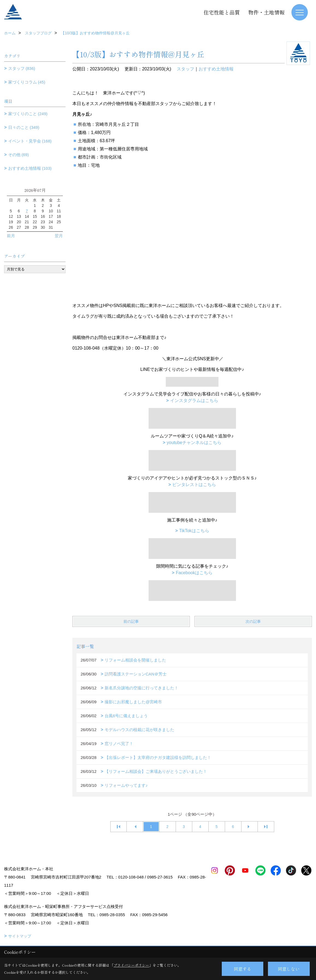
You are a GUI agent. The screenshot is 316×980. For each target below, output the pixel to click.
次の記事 (253, 621)
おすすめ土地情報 (216, 69)
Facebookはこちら (194, 573)
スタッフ (185, 69)
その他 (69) (19, 155)
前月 (11, 236)
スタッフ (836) (22, 68)
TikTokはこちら (194, 531)
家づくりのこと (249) (28, 114)
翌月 (59, 236)
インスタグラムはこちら (194, 400)
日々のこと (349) (24, 127)
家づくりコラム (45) (27, 82)
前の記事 (131, 621)
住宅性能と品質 (222, 12)
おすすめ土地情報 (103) (30, 168)
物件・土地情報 (266, 12)
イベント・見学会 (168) (30, 141)
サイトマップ (20, 936)
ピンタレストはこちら (194, 485)
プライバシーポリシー (131, 965)
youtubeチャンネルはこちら (194, 443)
